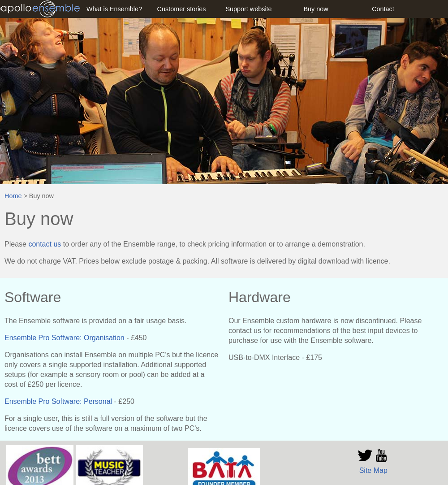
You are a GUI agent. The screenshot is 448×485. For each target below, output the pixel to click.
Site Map (373, 470)
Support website (248, 9)
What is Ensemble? (114, 9)
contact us (45, 244)
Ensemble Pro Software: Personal (58, 401)
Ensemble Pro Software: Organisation (65, 338)
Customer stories (182, 9)
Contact (383, 9)
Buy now (316, 9)
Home (13, 196)
